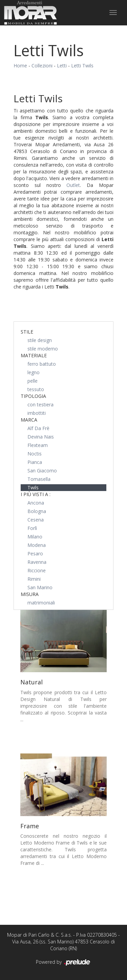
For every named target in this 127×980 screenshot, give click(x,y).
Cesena (36, 520)
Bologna (37, 511)
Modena (37, 545)
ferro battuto (42, 364)
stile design (40, 340)
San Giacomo (42, 471)
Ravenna (37, 562)
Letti (62, 66)
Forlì (32, 528)
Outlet (73, 185)
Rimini (34, 579)
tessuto (36, 389)
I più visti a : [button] (36, 494)
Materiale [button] (34, 355)
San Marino (40, 587)
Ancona (36, 503)
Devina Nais (41, 437)
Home (20, 66)
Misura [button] (30, 594)
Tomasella (39, 479)
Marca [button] (29, 420)
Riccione (37, 570)
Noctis (35, 454)
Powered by (63, 962)
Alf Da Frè (38, 428)
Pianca (35, 462)
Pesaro (35, 553)
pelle (33, 381)
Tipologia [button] (33, 396)
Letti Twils (82, 66)
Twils (33, 487)
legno (34, 372)
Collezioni (42, 66)
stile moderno (43, 349)
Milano (35, 537)
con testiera (40, 404)
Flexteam (38, 445)
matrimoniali (41, 603)
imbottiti (37, 413)
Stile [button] (27, 332)
